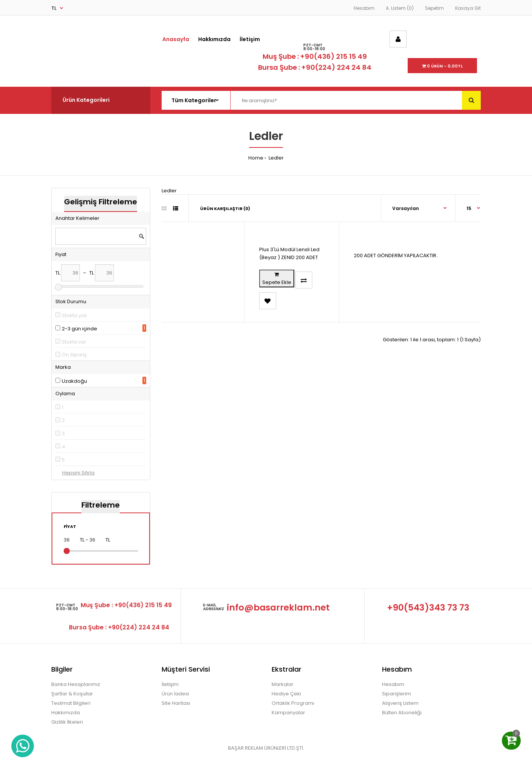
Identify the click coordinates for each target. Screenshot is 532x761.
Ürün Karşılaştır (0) (225, 209)
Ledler (276, 158)
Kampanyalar (288, 713)
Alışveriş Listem (400, 703)
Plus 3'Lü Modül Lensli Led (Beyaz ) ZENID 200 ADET (289, 253)
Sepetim (434, 8)
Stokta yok (74, 315)
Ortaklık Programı (293, 703)
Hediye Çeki (286, 694)
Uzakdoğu (74, 381)
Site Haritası (176, 703)
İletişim (170, 684)
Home (256, 158)
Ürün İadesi (175, 694)
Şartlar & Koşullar (72, 694)
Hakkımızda (66, 713)
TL (54, 8)
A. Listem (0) (400, 8)
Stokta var (74, 342)
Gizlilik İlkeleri (67, 722)
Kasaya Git (468, 8)
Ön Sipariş (74, 355)
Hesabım (364, 8)
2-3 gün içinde (79, 329)
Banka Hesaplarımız (76, 684)
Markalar (283, 684)
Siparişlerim (397, 694)
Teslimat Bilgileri (71, 703)
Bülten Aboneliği (402, 713)
